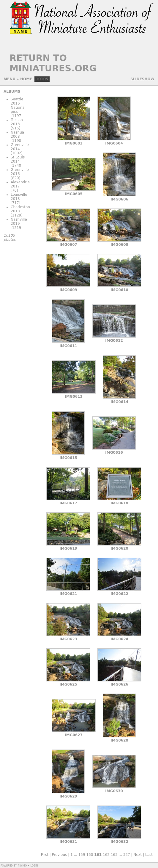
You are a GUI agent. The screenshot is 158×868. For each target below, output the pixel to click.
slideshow (142, 79)
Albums (12, 92)
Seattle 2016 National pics (18, 105)
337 (127, 855)
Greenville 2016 (20, 172)
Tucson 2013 (17, 122)
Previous (60, 855)
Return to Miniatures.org (53, 63)
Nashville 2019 (19, 222)
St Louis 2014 (18, 159)
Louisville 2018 (19, 197)
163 (114, 855)
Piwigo (22, 865)
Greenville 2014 (20, 147)
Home (26, 79)
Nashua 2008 (17, 134)
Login (34, 865)
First (45, 855)
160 (90, 855)
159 (82, 855)
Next (138, 855)
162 (106, 855)
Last (149, 855)
